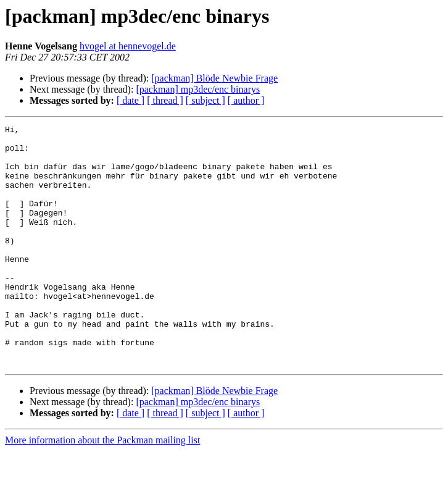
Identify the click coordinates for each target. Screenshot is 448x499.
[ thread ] (165, 100)
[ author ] (246, 100)
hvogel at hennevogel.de (128, 46)
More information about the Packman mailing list (102, 488)
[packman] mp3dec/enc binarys (198, 89)
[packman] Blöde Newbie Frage (214, 78)
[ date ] (131, 100)
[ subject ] (205, 100)
